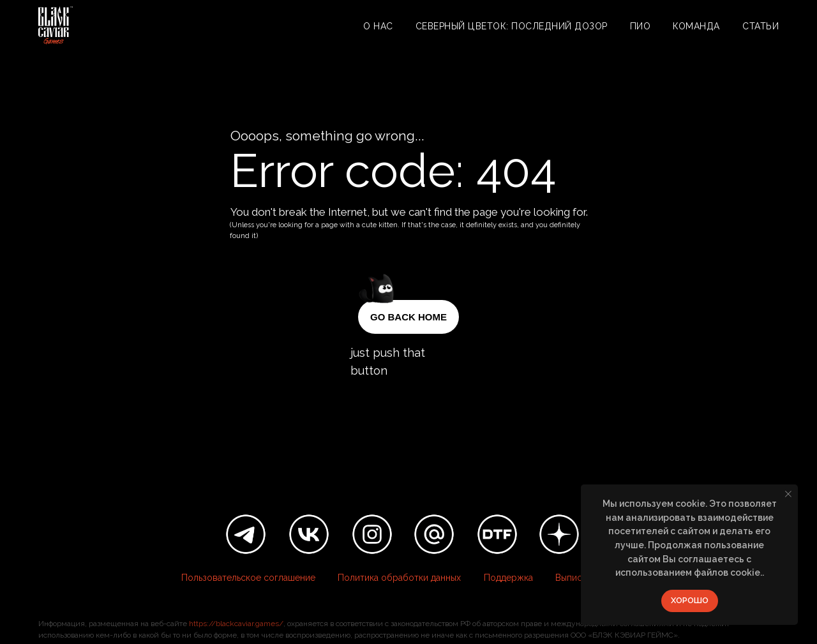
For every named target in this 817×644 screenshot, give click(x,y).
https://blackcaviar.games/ (236, 624)
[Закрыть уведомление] (788, 494)
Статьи (761, 26)
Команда (696, 26)
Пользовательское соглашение (248, 578)
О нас (378, 26)
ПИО (641, 26)
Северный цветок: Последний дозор (512, 26)
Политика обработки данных (399, 578)
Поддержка (508, 578)
